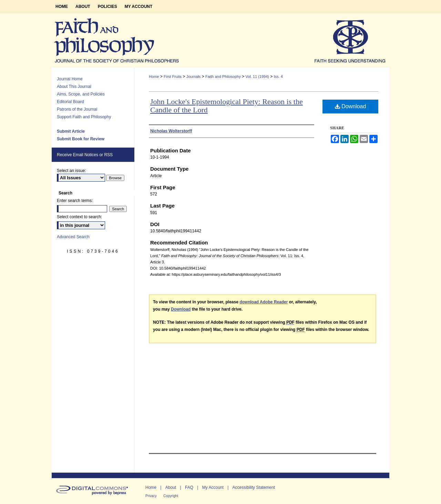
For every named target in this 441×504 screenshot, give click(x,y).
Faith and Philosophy (223, 77)
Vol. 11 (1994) (257, 77)
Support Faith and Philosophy (84, 117)
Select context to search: (79, 217)
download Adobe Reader (264, 302)
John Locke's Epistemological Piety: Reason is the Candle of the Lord (227, 106)
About (171, 487)
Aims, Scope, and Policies (81, 94)
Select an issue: (71, 171)
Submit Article (71, 131)
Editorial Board (70, 102)
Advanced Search (73, 237)
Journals (194, 77)
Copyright (171, 496)
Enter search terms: (75, 201)
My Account (213, 487)
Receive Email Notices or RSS (85, 155)
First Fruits (173, 77)
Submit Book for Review (81, 139)
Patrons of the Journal (77, 109)
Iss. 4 (278, 77)
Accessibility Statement (254, 487)
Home (154, 77)
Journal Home (70, 79)
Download (351, 106)
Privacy (151, 496)
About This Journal (74, 87)
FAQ (189, 487)
